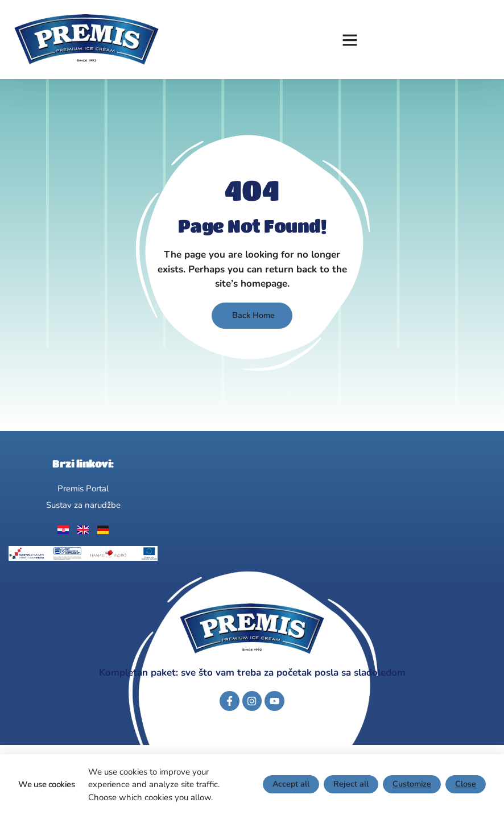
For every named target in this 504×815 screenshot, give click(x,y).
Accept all (286, 784)
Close (465, 784)
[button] (350, 40)
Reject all (348, 784)
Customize (410, 784)
